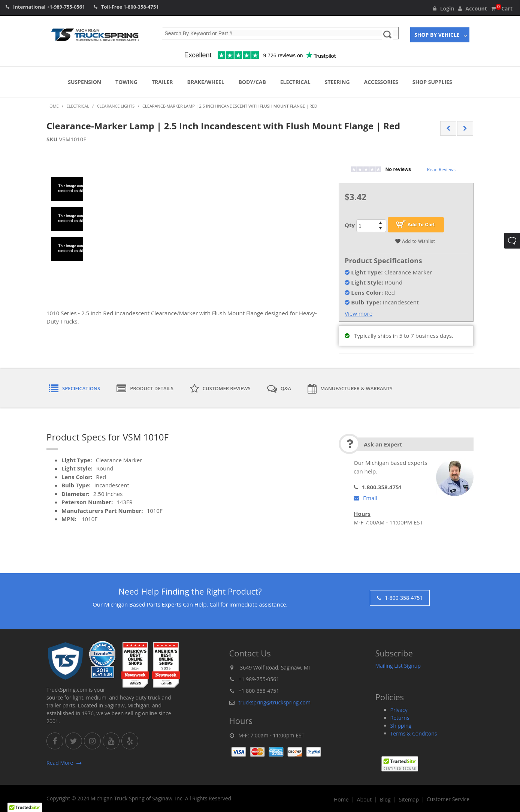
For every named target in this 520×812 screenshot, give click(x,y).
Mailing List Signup (398, 666)
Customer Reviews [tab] (220, 389)
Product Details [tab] (145, 389)
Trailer (162, 82)
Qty (350, 225)
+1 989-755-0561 (259, 679)
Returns (400, 718)
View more (359, 313)
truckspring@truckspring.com (275, 702)
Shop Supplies (432, 82)
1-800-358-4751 (141, 7)
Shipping (401, 726)
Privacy (399, 710)
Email (365, 498)
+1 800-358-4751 (259, 691)
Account (473, 8)
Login (444, 8)
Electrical (295, 82)
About (364, 800)
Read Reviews (441, 170)
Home (341, 800)
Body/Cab (252, 82)
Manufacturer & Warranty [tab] (350, 389)
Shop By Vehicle (437, 35)
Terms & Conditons (414, 733)
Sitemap (409, 800)
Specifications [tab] (74, 389)
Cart (502, 8)
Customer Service (448, 799)
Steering (337, 82)
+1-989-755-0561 (66, 7)
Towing (126, 82)
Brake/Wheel (205, 82)
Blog (385, 800)
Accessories (381, 82)
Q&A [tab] (279, 389)
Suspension (84, 82)
